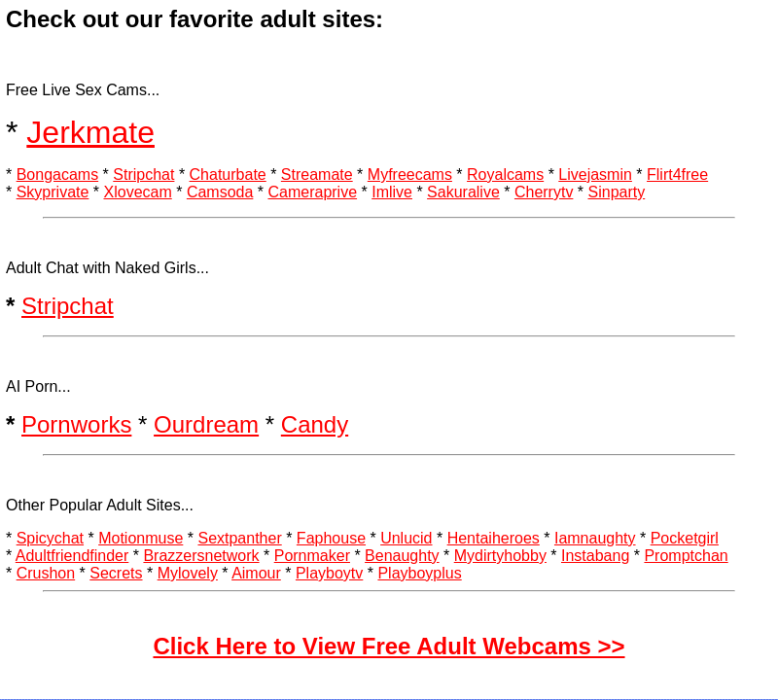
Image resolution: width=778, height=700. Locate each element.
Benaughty (402, 556)
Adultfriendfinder (72, 556)
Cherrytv (544, 192)
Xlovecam (138, 192)
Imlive (392, 192)
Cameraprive (312, 192)
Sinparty (617, 192)
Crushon (46, 573)
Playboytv (329, 573)
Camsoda (220, 192)
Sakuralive (463, 192)
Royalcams (505, 175)
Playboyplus (419, 573)
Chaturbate (228, 175)
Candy (315, 424)
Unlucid (406, 538)
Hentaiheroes (494, 538)
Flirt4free (677, 175)
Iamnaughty (595, 538)
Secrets (116, 573)
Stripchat (143, 175)
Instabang (595, 556)
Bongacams (58, 175)
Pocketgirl (685, 538)
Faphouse (331, 538)
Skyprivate (53, 192)
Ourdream (206, 424)
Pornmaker (312, 556)
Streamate (317, 175)
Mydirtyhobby (500, 556)
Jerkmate (90, 132)
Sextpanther (239, 538)
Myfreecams (410, 175)
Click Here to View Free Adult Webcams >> (389, 646)
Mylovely (188, 573)
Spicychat (50, 538)
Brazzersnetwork (201, 556)
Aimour (256, 573)
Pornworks (76, 424)
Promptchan (686, 556)
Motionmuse (141, 538)
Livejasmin (595, 175)
